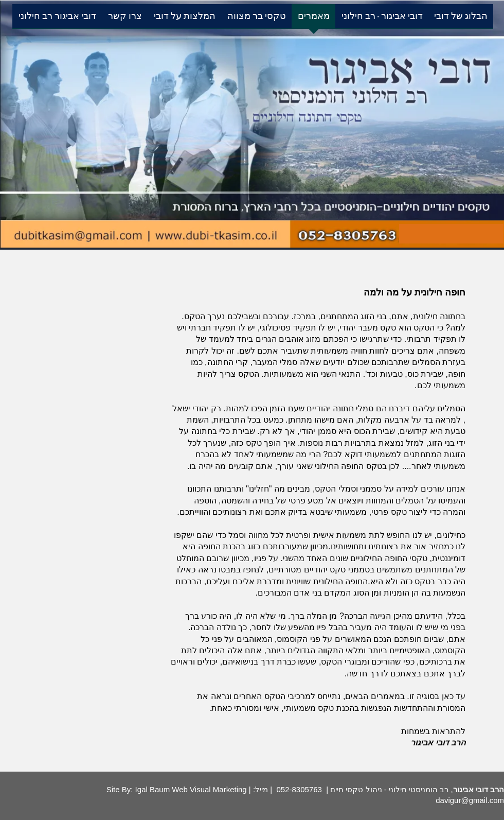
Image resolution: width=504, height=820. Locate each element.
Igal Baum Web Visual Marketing (190, 789)
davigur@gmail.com (470, 800)
